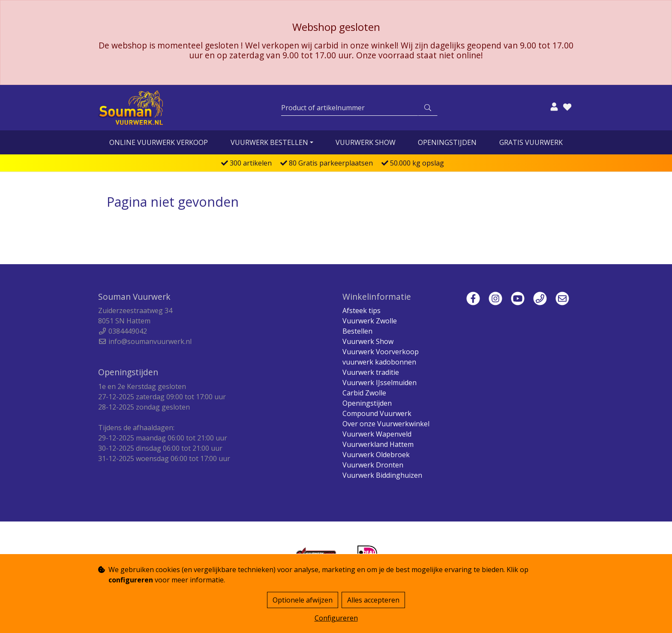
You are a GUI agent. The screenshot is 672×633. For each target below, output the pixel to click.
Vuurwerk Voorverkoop (381, 352)
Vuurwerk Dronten (373, 465)
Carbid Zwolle (364, 393)
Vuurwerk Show (366, 142)
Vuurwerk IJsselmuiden (379, 383)
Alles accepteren (373, 600)
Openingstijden (447, 142)
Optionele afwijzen (303, 600)
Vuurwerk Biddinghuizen (382, 475)
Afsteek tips (361, 310)
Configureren (336, 618)
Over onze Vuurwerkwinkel (386, 424)
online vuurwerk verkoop (159, 142)
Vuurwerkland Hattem (378, 444)
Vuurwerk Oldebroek (376, 455)
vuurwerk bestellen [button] (269, 142)
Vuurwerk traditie (371, 372)
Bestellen (357, 331)
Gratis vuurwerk (531, 142)
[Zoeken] (350, 108)
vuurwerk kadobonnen (379, 362)
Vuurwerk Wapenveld (377, 434)
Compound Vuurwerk (377, 413)
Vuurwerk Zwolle (370, 321)
